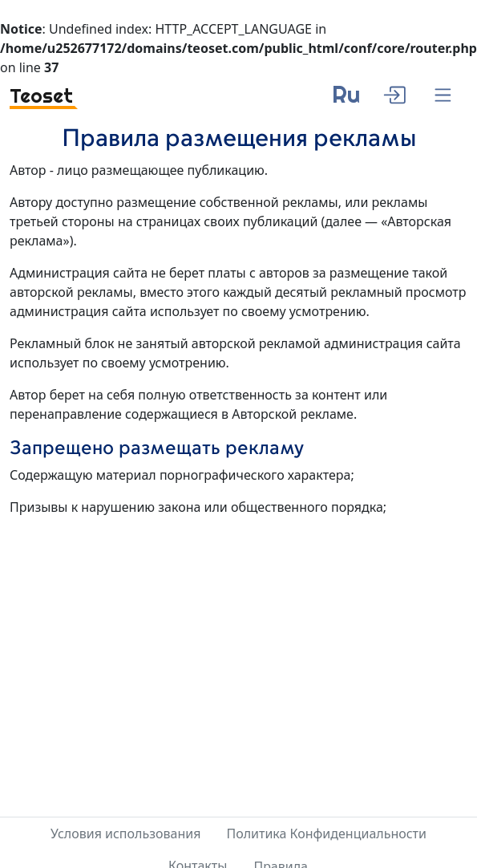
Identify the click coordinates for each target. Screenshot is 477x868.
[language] (346, 101)
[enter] (394, 93)
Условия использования (125, 834)
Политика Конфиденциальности (326, 834)
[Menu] (443, 96)
